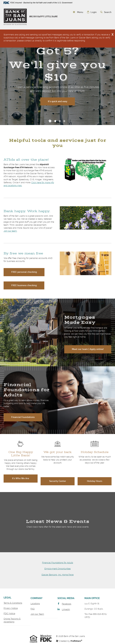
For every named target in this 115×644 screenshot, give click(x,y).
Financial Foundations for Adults (58, 563)
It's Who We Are (21, 478)
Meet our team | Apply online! (88, 349)
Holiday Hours (95, 481)
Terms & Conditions (13, 603)
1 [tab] (55, 121)
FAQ (33, 609)
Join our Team (37, 614)
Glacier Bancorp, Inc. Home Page (57, 575)
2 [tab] (60, 121)
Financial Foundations (23, 417)
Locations (35, 604)
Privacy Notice (11, 608)
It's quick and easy (61, 101)
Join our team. (10, 231)
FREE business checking (24, 285)
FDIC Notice (9, 613)
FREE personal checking (24, 272)
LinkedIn (66, 609)
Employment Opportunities (58, 569)
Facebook (67, 604)
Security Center (58, 481)
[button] (92, 12)
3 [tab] (64, 121)
